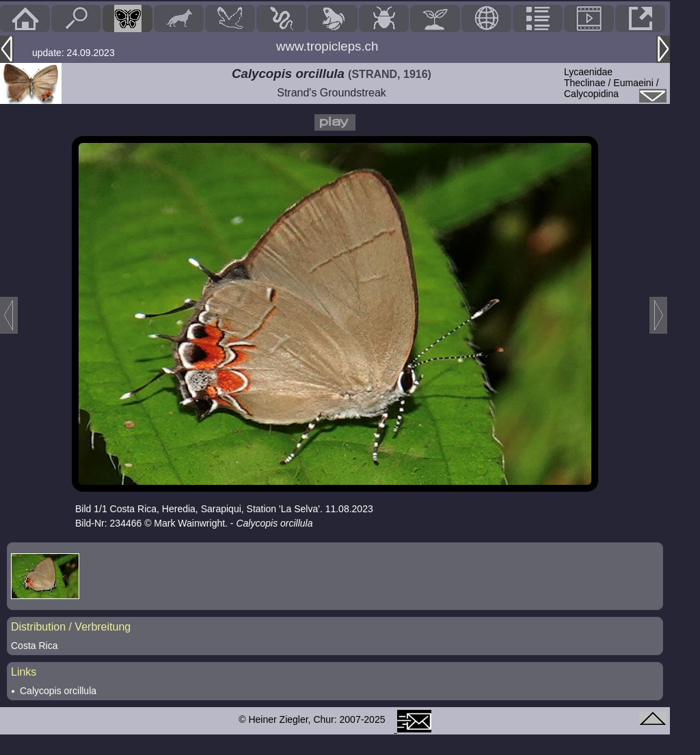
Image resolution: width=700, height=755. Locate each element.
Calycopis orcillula (58, 691)
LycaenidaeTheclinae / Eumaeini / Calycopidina (611, 83)
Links (24, 672)
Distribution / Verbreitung (71, 627)
